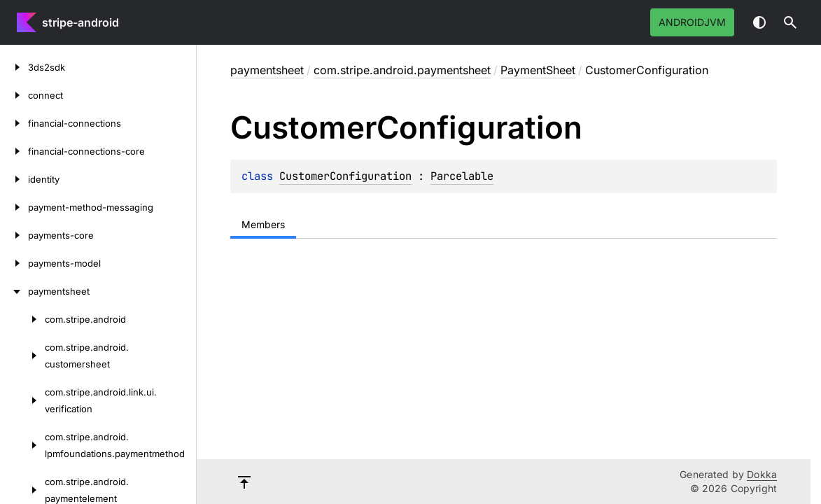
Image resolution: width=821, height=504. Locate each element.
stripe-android (80, 22)
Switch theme (759, 22)
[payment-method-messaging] (14, 207)
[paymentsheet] (14, 291)
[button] (790, 22)
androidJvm (692, 22)
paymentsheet (267, 70)
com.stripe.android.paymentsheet (402, 70)
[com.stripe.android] (22, 319)
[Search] (790, 22)
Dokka (762, 474)
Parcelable (462, 176)
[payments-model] (14, 263)
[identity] (14, 179)
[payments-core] (14, 235)
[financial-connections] (14, 123)
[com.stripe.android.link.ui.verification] (22, 400)
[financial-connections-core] (14, 151)
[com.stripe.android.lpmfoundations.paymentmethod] (22, 445)
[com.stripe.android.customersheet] (22, 356)
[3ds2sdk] (14, 67)
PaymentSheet (538, 70)
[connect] (14, 95)
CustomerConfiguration (345, 176)
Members (263, 224)
